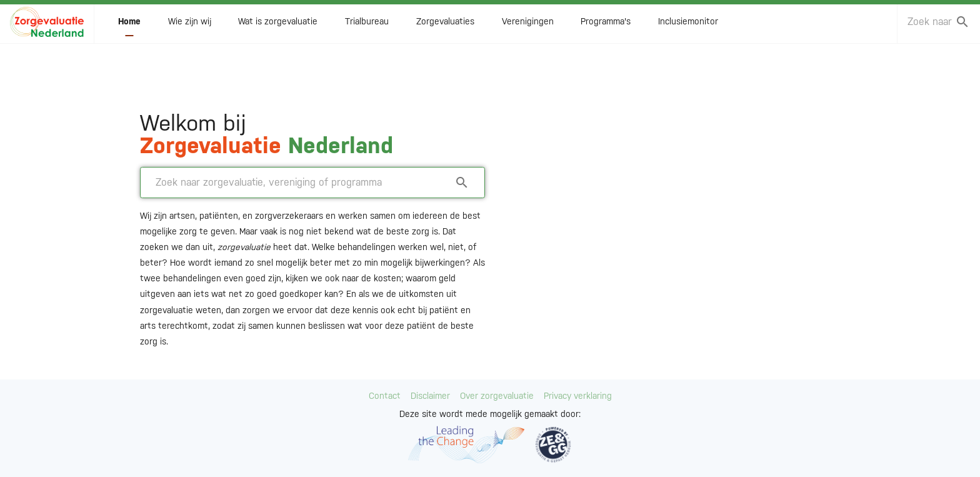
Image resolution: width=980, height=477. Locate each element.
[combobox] (930, 26)
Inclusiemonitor (688, 26)
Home (129, 26)
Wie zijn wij (190, 26)
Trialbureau (367, 26)
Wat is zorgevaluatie (278, 26)
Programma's (606, 26)
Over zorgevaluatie (497, 396)
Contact (385, 396)
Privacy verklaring (578, 396)
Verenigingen (528, 26)
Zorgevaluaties (445, 26)
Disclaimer (430, 396)
